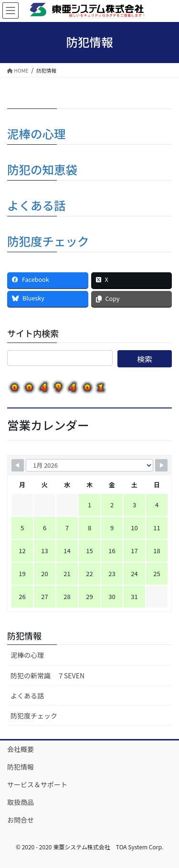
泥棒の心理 (37, 134)
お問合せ (21, 820)
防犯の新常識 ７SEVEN (47, 675)
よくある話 (37, 205)
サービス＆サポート (37, 784)
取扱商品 (21, 802)
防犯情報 (24, 635)
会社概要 (21, 749)
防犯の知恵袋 (42, 169)
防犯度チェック (48, 241)
